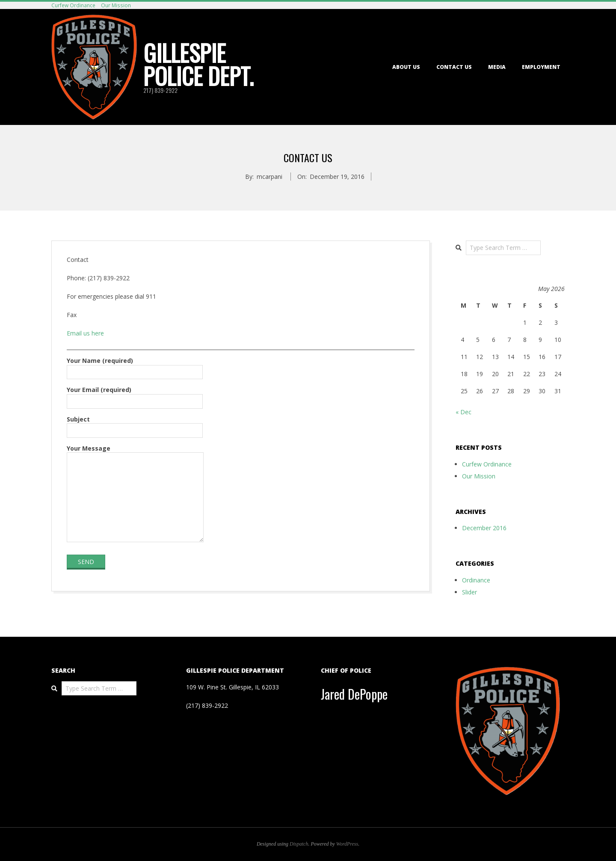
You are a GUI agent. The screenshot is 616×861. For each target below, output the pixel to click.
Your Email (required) (135, 395)
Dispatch (299, 844)
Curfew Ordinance (73, 5)
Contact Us (454, 67)
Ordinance (476, 580)
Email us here (85, 333)
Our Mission (116, 5)
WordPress (347, 844)
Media (497, 67)
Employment (541, 67)
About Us (406, 67)
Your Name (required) (135, 366)
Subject (135, 425)
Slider (469, 592)
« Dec (463, 412)
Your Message (135, 494)
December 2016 (484, 528)
